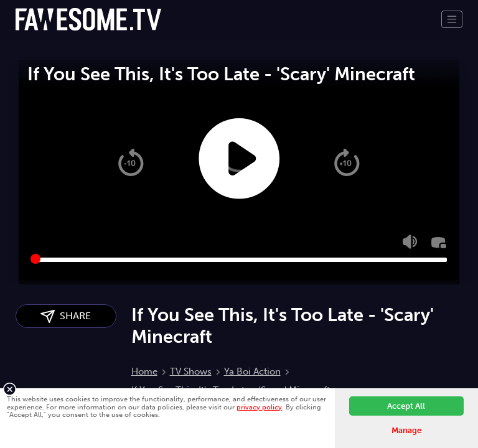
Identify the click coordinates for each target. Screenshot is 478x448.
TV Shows (191, 371)
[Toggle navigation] (452, 19)
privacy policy (259, 407)
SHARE (66, 316)
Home (144, 371)
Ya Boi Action (252, 371)
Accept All (406, 406)
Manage (406, 430)
